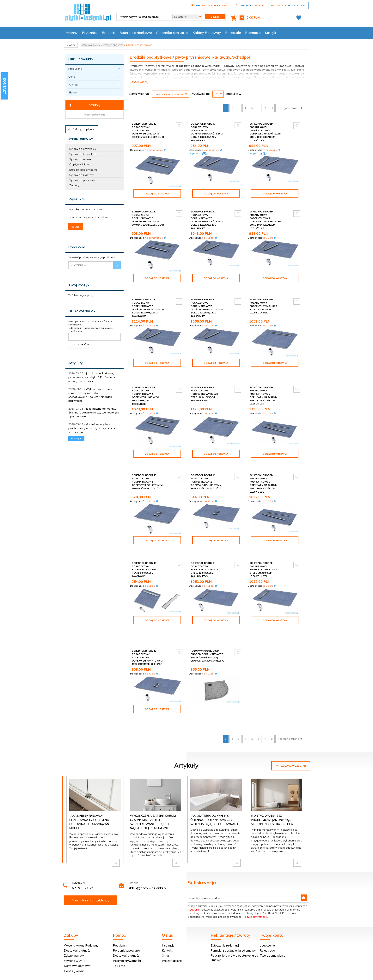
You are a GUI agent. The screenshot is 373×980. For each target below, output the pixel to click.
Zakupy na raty (74, 914)
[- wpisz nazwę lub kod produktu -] (143, 17)
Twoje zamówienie (272, 914)
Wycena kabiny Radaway (81, 904)
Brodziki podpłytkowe (83, 170)
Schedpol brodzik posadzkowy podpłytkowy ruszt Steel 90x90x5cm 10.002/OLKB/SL (263, 303)
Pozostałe (233, 33)
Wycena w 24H (74, 919)
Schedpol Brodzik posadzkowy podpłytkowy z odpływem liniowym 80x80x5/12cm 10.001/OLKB (148, 218)
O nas (166, 914)
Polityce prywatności (255, 875)
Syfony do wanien (81, 159)
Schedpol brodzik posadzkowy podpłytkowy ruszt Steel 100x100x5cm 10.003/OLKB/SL (205, 384)
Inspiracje (168, 904)
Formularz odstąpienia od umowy (233, 909)
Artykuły (76, 363)
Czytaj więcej (139, 82)
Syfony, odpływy (81, 129)
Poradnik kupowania (126, 909)
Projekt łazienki (172, 919)
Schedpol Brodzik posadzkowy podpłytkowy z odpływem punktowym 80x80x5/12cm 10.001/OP (147, 469)
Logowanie (267, 904)
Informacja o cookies (249, 964)
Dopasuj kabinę (74, 929)
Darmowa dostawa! (77, 924)
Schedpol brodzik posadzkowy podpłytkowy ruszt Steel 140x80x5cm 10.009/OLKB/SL (263, 552)
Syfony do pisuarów (82, 180)
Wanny (72, 33)
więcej (76, 439)
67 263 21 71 (83, 846)
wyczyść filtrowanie (95, 115)
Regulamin (194, 868)
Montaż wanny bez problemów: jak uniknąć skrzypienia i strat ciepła (92, 428)
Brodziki (109, 33)
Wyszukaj (76, 199)
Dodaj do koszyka (157, 194)
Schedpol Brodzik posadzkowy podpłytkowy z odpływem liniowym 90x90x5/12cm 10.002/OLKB (148, 130)
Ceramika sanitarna (172, 33)
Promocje (253, 33)
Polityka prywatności (127, 919)
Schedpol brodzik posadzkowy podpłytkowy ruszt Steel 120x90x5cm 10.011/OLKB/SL (205, 552)
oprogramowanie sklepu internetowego (286, 964)
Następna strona (290, 108)
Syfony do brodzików (83, 154)
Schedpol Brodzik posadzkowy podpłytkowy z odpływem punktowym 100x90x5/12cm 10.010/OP (206, 469)
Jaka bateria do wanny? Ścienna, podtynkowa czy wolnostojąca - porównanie (94, 413)
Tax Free (119, 924)
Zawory (74, 185)
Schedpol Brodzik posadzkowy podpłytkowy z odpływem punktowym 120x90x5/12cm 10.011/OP (147, 627)
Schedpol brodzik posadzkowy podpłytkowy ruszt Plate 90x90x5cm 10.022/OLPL (146, 552)
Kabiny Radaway (207, 33)
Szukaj (84, 105)
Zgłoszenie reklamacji (225, 904)
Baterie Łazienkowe (136, 33)
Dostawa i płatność (77, 909)
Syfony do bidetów (81, 175)
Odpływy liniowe (80, 164)
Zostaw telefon (80, 344)
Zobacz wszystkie (291, 724)
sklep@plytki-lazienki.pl (147, 846)
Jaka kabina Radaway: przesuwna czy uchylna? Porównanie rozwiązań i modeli (92, 377)
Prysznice (90, 33)
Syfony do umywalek (83, 149)
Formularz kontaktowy (91, 858)
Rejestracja (267, 909)
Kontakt (167, 909)
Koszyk (271, 33)
